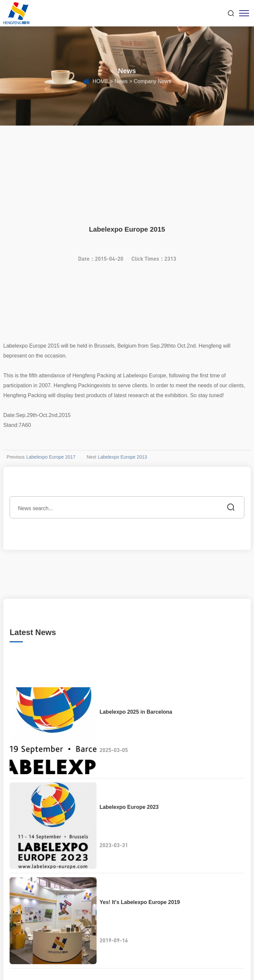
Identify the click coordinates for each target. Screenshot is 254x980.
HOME (101, 83)
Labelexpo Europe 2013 (123, 457)
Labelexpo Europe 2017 (51, 457)
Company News (152, 83)
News (121, 83)
